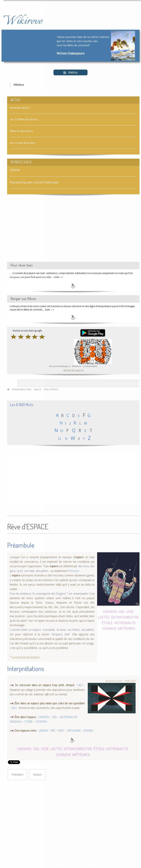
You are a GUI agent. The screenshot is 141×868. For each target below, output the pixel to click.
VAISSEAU (16, 719)
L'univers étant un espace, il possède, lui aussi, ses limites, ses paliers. (52, 627)
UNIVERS (110, 609)
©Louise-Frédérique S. (60, 366)
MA (68, 370)
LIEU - (81, 683)
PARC (61, 729)
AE (65, 370)
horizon (75, 569)
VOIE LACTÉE (52, 746)
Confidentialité (90, 366)
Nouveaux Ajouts (20, 108)
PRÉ (53, 729)
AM (73, 370)
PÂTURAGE (74, 729)
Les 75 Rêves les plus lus (24, 119)
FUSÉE (29, 719)
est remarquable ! (79, 591)
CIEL (122, 609)
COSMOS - (42, 719)
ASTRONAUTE (125, 620)
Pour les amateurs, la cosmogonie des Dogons (38, 591)
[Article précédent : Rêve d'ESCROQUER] (17, 772)
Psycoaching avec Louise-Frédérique (34, 182)
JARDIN (43, 729)
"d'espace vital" (61, 632)
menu (70, 72)
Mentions (77, 366)
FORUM (15, 170)
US (82, 370)
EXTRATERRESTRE (125, 615)
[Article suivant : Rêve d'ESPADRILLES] (37, 772)
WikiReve (19, 85)
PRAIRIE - (89, 729)
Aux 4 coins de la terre (23, 143)
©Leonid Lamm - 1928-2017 (121, 678)
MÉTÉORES (127, 626)
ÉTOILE (107, 620)
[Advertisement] (39, 231)
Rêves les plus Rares (21, 131)
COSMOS (109, 626)
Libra (77, 370)
